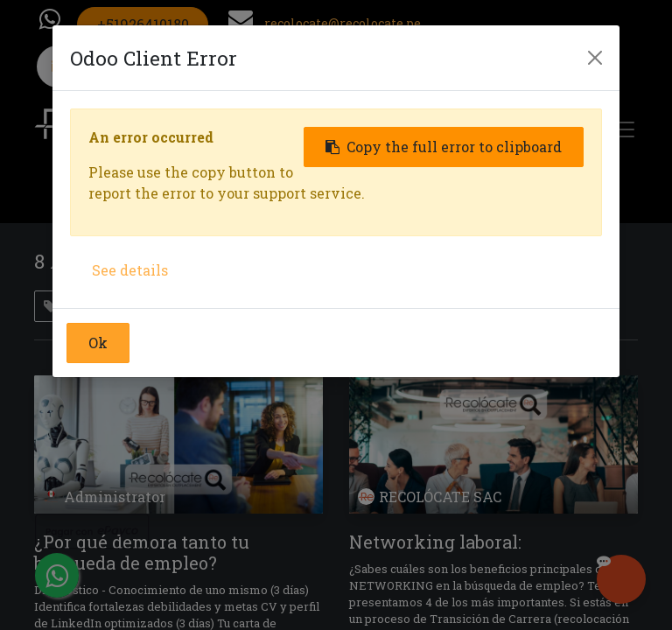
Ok (98, 343)
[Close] (595, 58)
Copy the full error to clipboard (444, 147)
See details (130, 270)
